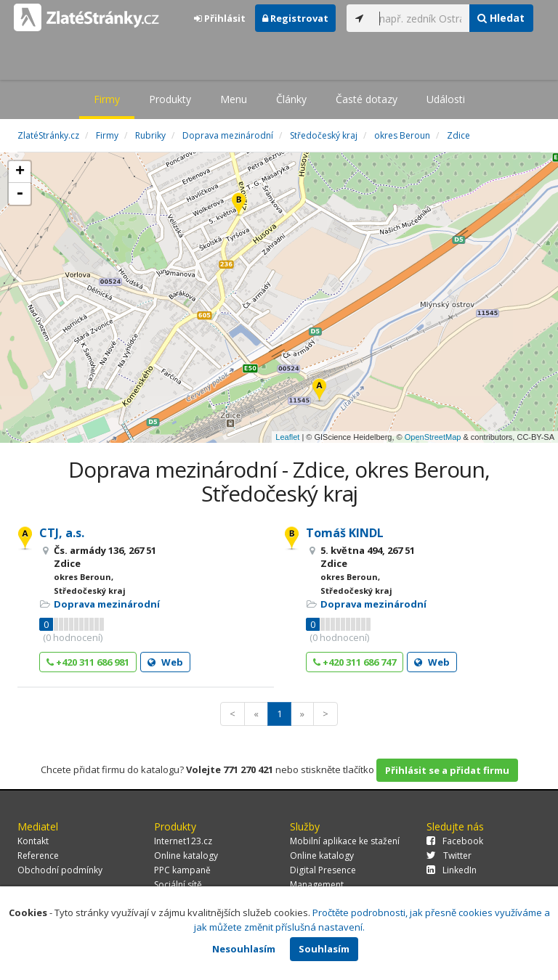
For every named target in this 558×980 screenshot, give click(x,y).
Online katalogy (186, 856)
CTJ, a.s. (62, 533)
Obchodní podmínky (60, 870)
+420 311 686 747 (355, 662)
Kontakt (33, 841)
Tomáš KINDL (345, 533)
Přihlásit (220, 18)
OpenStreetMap (433, 437)
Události (446, 99)
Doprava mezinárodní (107, 604)
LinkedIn (452, 870)
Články (291, 99)
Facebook (455, 841)
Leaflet (287, 437)
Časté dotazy (367, 99)
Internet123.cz (183, 841)
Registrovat (295, 18)
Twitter (449, 856)
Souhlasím (324, 949)
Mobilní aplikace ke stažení (345, 841)
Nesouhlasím (244, 949)
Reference (38, 856)
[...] (421, 18)
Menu (234, 99)
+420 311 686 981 (88, 662)
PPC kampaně (182, 870)
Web (165, 662)
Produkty (170, 99)
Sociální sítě (178, 885)
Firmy (107, 99)
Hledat (501, 18)
